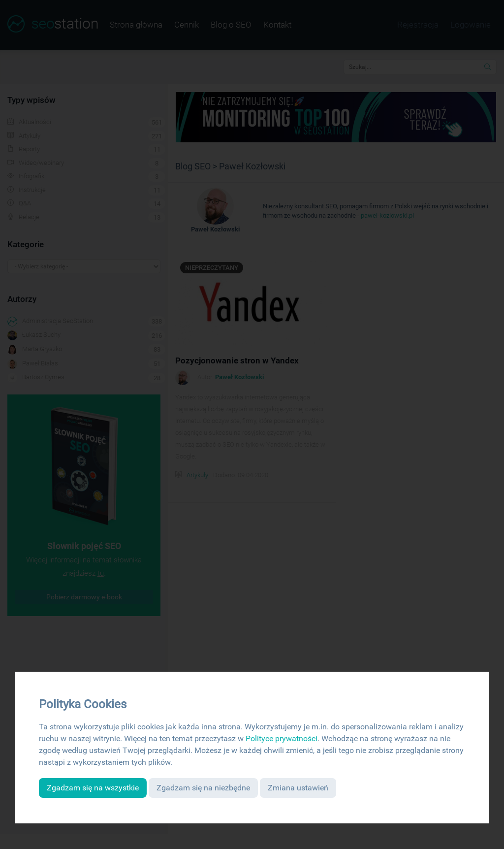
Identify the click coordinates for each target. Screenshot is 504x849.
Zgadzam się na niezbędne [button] (203, 788)
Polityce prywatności (282, 738)
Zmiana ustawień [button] (298, 788)
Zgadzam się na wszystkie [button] (93, 788)
